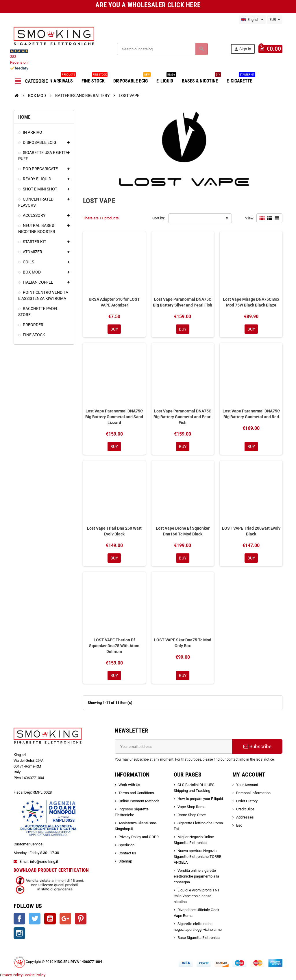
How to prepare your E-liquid (200, 801)
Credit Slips (245, 811)
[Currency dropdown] (275, 20)
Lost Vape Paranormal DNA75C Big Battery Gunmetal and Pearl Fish (183, 417)
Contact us (127, 855)
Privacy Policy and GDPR (139, 839)
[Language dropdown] (252, 20)
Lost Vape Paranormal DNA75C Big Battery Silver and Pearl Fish (183, 302)
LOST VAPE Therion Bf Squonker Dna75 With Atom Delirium (114, 647)
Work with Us (129, 787)
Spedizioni (127, 847)
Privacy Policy (11, 977)
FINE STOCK (95, 79)
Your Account (247, 787)
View (249, 218)
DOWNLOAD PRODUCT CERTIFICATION (51, 872)
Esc (239, 828)
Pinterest (81, 921)
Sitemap (125, 864)
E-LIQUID (166, 79)
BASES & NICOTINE (201, 79)
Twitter (35, 921)
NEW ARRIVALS (60, 79)
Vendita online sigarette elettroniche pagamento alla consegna (196, 879)
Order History (247, 803)
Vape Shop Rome (192, 809)
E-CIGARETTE (241, 79)
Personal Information (253, 795)
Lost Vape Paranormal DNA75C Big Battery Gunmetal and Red (251, 414)
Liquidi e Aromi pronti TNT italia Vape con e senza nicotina (197, 898)
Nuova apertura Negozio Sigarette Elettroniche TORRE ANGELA (197, 859)
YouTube (50, 921)
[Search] (163, 49)
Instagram (19, 935)
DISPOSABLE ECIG (132, 79)
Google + (65, 921)
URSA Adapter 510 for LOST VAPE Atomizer (114, 302)
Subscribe (257, 749)
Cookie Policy (34, 977)
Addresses (245, 820)
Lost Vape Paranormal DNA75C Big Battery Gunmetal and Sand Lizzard (114, 417)
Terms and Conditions (136, 795)
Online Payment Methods (139, 803)
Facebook (19, 921)
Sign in (245, 49)
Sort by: (159, 218)
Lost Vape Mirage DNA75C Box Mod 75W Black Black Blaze (251, 302)
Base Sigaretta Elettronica (199, 940)
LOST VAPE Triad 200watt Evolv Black (251, 532)
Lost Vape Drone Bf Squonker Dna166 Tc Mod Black (183, 532)
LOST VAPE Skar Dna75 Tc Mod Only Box (183, 645)
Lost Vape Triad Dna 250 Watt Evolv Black (114, 532)
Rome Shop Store (192, 817)
